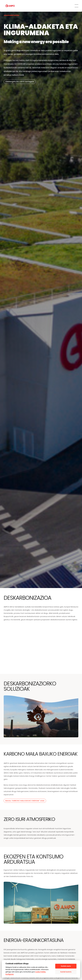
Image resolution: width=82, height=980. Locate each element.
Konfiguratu (10, 974)
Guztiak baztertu (66, 972)
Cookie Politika (40, 972)
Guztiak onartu (66, 966)
